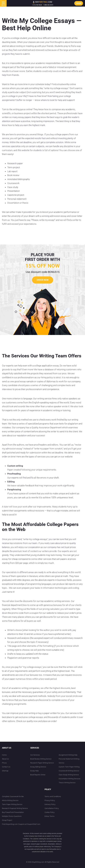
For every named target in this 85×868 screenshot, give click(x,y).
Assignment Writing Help (68, 755)
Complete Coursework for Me (13, 796)
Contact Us (6, 767)
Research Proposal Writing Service (15, 808)
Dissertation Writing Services (70, 779)
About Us (5, 759)
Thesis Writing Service (67, 783)
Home (4, 755)
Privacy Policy (50, 800)
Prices (4, 763)
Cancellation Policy (52, 808)
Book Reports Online (38, 775)
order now (43, 280)
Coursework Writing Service (69, 771)
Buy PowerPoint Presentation (13, 812)
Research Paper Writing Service (42, 763)
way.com (42, 2)
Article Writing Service (10, 800)
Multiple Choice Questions (12, 816)
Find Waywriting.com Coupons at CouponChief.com (21, 824)
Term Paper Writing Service (12, 804)
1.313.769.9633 (37, 5)
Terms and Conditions (53, 796)
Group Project (7, 820)
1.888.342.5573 (48, 5)
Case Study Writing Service (69, 775)
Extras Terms (50, 816)
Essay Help (34, 771)
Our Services (35, 755)
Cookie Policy (50, 812)
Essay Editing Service (38, 767)
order (79, 3)
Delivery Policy (50, 804)
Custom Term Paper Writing (69, 767)
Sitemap (5, 771)
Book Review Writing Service (41, 759)
